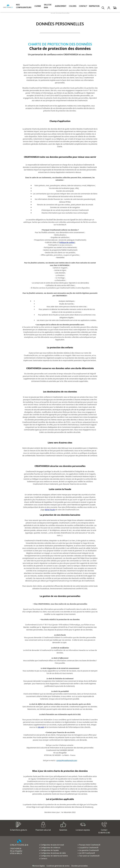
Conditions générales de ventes (58, 866)
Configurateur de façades (50, 850)
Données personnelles (80, 866)
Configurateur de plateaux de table (53, 853)
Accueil (53, 13)
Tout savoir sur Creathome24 (89, 856)
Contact (83, 6)
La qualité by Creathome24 (89, 848)
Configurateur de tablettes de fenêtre (54, 856)
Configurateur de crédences (50, 848)
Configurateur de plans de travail (52, 845)
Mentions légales (39, 866)
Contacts (44, 859)
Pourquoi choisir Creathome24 (90, 845)
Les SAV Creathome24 (87, 853)
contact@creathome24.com (67, 760)
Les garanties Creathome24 (89, 850)
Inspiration (94, 6)
